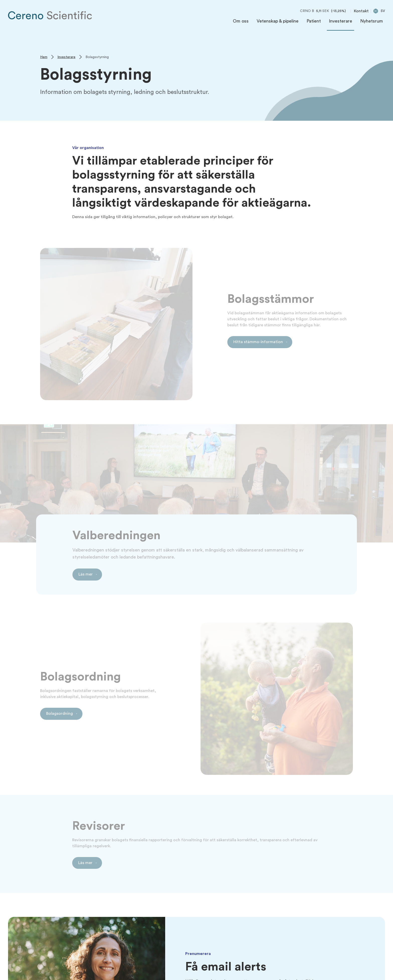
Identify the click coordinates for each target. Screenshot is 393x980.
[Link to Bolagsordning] (61, 714)
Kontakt (361, 11)
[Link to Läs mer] (87, 575)
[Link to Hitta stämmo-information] (260, 342)
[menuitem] (241, 22)
